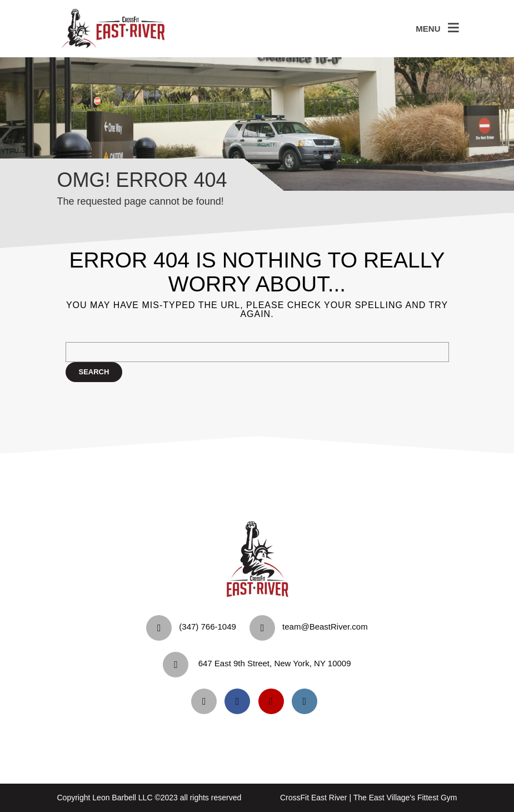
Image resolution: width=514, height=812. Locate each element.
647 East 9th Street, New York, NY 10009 (275, 663)
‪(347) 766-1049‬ (208, 627)
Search (94, 372)
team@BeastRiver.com (325, 627)
